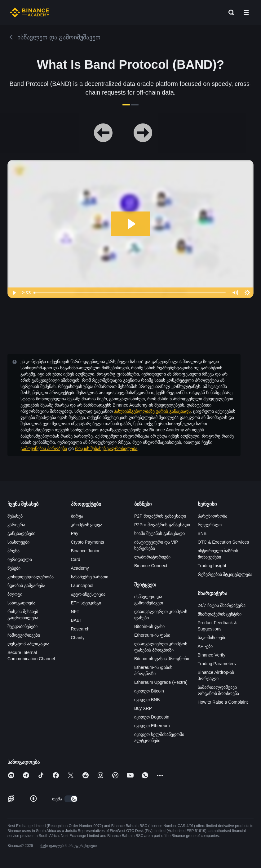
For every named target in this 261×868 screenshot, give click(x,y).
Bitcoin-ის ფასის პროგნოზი (162, 659)
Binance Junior (85, 551)
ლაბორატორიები (152, 557)
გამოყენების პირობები (44, 448)
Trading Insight (212, 566)
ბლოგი (15, 594)
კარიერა (16, 525)
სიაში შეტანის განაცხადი (159, 533)
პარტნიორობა (212, 516)
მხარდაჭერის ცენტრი (220, 614)
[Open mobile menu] (246, 12)
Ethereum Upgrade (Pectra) (161, 682)
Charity (78, 638)
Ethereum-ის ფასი (152, 635)
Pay (75, 533)
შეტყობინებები (22, 626)
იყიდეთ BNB (147, 700)
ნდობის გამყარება (26, 585)
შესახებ (15, 516)
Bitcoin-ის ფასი (149, 626)
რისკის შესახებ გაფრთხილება (106, 448)
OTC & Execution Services (223, 542)
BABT (77, 620)
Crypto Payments (88, 542)
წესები (14, 568)
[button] (246, 12)
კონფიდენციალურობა (31, 577)
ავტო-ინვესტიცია (88, 594)
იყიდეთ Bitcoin (149, 691)
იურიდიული (20, 559)
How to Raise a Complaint (223, 702)
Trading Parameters (217, 664)
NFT (75, 612)
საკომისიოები (212, 638)
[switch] (71, 799)
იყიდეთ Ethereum (152, 726)
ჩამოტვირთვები (24, 635)
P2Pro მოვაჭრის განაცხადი (162, 525)
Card (76, 559)
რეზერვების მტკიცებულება (225, 574)
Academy (80, 568)
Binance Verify (212, 655)
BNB (202, 533)
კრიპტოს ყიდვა (87, 525)
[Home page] (30, 12)
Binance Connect (151, 566)
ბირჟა (77, 516)
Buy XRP (143, 708)
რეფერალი (210, 525)
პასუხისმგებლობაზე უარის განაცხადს (152, 411)
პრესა (13, 551)
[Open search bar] (229, 12)
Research (80, 629)
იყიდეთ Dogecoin (152, 717)
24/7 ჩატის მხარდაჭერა (222, 605)
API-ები (205, 646)
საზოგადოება (21, 603)
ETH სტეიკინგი (86, 603)
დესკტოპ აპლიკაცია (28, 644)
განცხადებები (21, 533)
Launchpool (82, 585)
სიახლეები (18, 542)
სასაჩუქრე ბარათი (90, 577)
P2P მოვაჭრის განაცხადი (160, 516)
